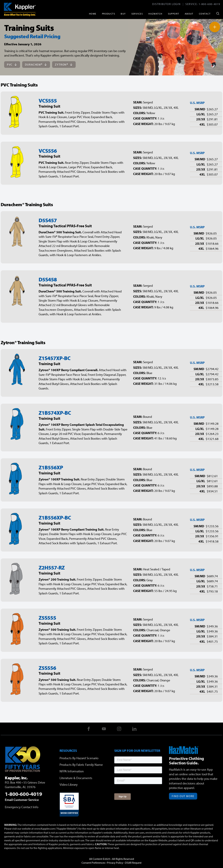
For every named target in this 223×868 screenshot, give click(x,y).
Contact (205, 14)
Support (174, 14)
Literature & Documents (76, 778)
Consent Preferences (93, 863)
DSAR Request (133, 863)
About (189, 14)
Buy (123, 14)
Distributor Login (166, 4)
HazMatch (155, 14)
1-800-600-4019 (209, 4)
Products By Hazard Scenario (79, 758)
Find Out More (183, 796)
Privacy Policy (115, 863)
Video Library (69, 784)
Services (137, 14)
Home (93, 14)
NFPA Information (72, 771)
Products (109, 14)
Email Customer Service (22, 800)
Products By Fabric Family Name (81, 765)
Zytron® (64, 65)
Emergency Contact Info (22, 807)
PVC (12, 65)
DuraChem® (36, 65)
